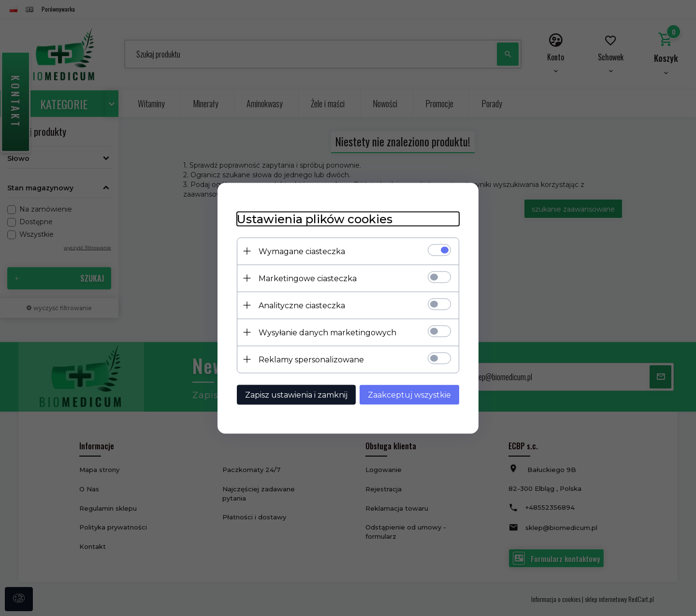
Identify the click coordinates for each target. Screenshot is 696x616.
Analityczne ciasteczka (302, 305)
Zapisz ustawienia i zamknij (296, 394)
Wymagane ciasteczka (302, 251)
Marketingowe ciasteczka (308, 278)
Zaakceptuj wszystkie (409, 394)
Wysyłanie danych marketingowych (327, 332)
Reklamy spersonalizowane (311, 359)
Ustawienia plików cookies (315, 219)
